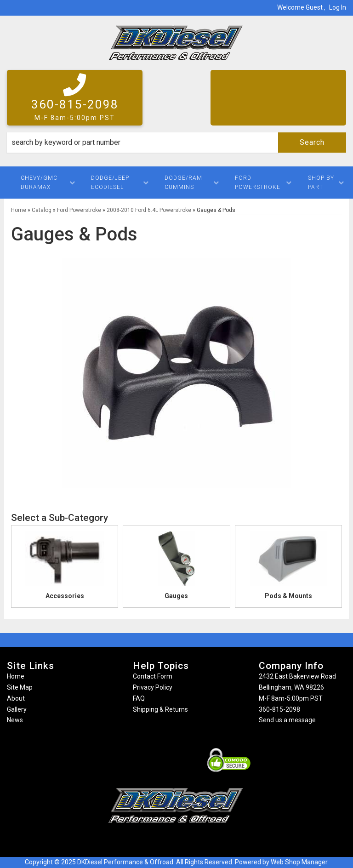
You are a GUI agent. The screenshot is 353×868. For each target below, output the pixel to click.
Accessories (65, 596)
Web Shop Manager (299, 862)
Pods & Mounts (288, 596)
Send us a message (287, 720)
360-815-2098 (279, 709)
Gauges (176, 596)
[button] (176, 143)
